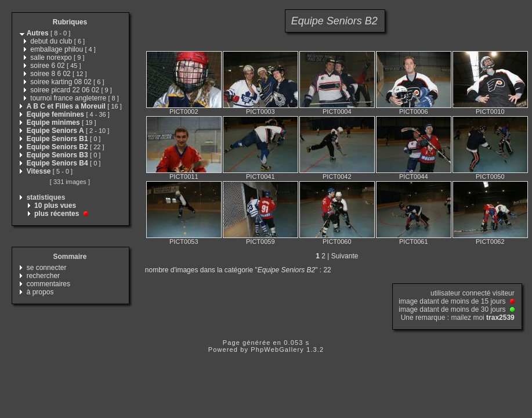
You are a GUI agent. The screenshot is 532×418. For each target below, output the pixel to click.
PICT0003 (260, 111)
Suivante (345, 256)
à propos (40, 292)
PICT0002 (184, 111)
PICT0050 (490, 176)
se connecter (47, 268)
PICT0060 (337, 242)
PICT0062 (490, 242)
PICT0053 (184, 242)
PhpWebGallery (277, 349)
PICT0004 (337, 111)
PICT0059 (260, 242)
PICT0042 (337, 176)
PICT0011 (184, 176)
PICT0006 (414, 111)
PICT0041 (260, 176)
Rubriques (70, 22)
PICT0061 (414, 242)
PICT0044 (414, 176)
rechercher (43, 276)
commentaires (48, 284)
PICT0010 (490, 111)
